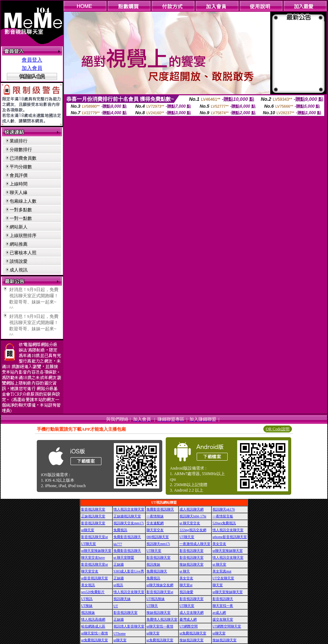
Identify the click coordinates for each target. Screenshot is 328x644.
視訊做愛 (186, 592)
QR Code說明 (278, 429)
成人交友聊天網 (192, 613)
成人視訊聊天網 (192, 509)
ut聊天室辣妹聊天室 (96, 551)
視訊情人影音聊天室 (129, 626)
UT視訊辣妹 (156, 599)
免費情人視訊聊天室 (162, 619)
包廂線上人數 (23, 201)
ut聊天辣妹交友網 (160, 585)
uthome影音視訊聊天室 (230, 537)
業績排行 (19, 141)
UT (116, 606)
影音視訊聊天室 (93, 509)
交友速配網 (155, 523)
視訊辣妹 (153, 564)
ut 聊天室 (219, 564)
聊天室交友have (93, 557)
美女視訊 (88, 585)
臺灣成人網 (188, 619)
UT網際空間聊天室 (227, 626)
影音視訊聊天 (223, 599)
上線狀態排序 (23, 235)
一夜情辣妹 (155, 516)
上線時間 (19, 184)
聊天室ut (186, 585)
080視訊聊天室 (158, 537)
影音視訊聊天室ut (95, 537)
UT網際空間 (189, 626)
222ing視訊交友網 (193, 530)
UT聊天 (152, 606)
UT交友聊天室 (223, 578)
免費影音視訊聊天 (160, 509)
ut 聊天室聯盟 (124, 557)
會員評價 (19, 175)
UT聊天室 (187, 537)
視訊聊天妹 (122, 599)
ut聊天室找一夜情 (160, 626)
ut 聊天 (185, 571)
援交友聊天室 (223, 619)
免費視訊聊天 (157, 571)
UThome (120, 634)
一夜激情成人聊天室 (195, 544)
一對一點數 (21, 218)
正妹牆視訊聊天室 (127, 516)
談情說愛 (19, 261)
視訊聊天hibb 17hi (193, 516)
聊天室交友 (155, 530)
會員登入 (32, 60)
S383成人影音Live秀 (129, 571)
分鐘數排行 (21, 149)
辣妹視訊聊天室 (192, 564)
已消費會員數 (23, 158)
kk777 (118, 544)
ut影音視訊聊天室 (95, 578)
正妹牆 (119, 564)
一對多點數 (21, 210)
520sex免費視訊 (224, 523)
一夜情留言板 (223, 516)
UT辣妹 (87, 606)
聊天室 (218, 585)
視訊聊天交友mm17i (129, 523)
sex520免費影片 (93, 592)
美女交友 (219, 544)
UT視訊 (87, 599)
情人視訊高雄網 (93, 619)
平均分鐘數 (21, 167)
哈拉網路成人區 (93, 626)
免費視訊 (120, 530)
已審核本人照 (23, 253)
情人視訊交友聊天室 (129, 509)
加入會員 (32, 68)
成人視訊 (19, 270)
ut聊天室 (88, 530)
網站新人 (19, 227)
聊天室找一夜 (223, 606)
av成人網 (219, 613)
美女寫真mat (222, 571)
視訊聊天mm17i (158, 544)
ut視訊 (118, 585)
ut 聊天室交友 (190, 523)
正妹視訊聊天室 (93, 516)
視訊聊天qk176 (224, 509)
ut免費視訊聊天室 (193, 633)
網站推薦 (19, 244)
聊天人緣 (19, 192)
